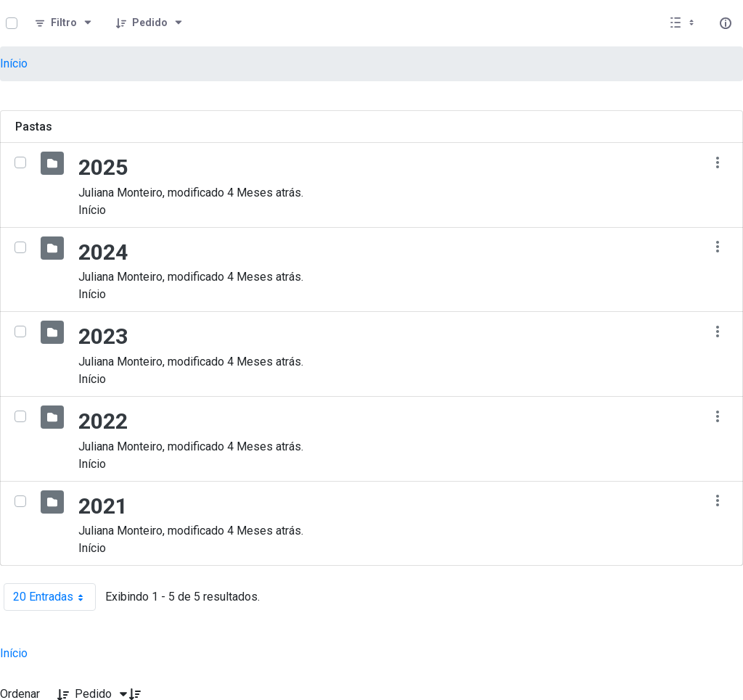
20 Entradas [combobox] (54, 597)
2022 (103, 421)
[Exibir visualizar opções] (684, 23)
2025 (103, 167)
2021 (103, 506)
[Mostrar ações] (717, 162)
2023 (103, 336)
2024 (103, 252)
